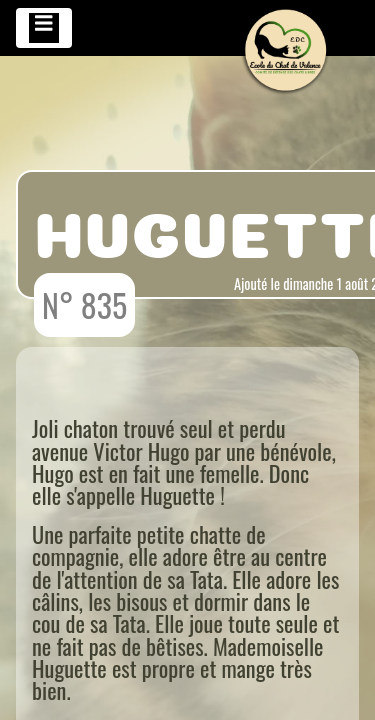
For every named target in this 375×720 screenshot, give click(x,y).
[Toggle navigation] (44, 28)
